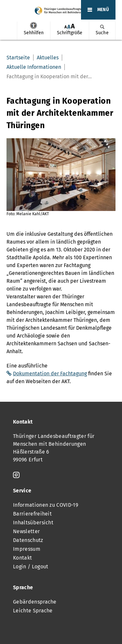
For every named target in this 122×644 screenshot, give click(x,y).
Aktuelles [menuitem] (48, 58)
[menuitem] (34, 31)
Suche (102, 33)
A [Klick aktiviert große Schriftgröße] (73, 26)
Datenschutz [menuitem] (28, 540)
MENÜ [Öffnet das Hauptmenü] (103, 10)
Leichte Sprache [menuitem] (33, 611)
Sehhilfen (34, 25)
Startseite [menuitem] (18, 58)
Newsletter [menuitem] (26, 531)
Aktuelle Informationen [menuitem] (34, 67)
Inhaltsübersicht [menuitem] (33, 523)
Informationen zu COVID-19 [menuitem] (46, 505)
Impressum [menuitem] (27, 549)
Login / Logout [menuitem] (31, 567)
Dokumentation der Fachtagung (50, 374)
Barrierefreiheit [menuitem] (32, 514)
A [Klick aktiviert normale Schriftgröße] (69, 27)
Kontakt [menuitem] (22, 558)
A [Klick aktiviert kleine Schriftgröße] (66, 27)
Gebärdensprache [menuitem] (35, 602)
